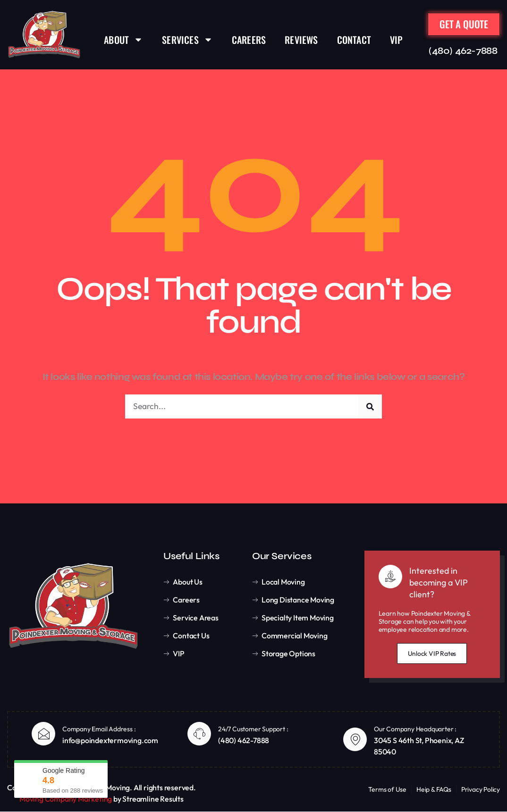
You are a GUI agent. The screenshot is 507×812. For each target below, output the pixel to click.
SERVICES (187, 40)
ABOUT (123, 40)
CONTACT (354, 40)
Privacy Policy (481, 790)
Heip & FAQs (434, 790)
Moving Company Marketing (66, 799)
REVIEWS (301, 40)
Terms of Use (387, 790)
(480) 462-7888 (463, 51)
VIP (397, 40)
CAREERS (249, 40)
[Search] (370, 406)
